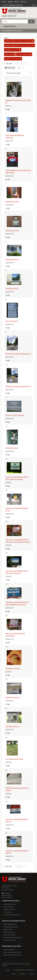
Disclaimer (22, 974)
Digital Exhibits (8, 929)
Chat (23, 2)
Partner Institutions (9, 950)
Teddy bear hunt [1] (12, 288)
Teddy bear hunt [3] (12, 230)
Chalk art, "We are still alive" (15, 415)
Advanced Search (10, 26)
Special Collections (9, 907)
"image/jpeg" (24, 54)
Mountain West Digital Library (12, 952)
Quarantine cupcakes (13, 668)
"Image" (10, 54)
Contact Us (6, 893)
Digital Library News (9, 935)
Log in (34, 5)
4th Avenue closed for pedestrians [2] (18, 354)
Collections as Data (9, 932)
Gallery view (11, 68)
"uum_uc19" (13, 50)
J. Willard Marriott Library (9, 886)
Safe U (14, 974)
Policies (31, 974)
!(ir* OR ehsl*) (13, 59)
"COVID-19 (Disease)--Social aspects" (19, 41)
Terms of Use (7, 912)
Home (4, 2)
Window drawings (12, 448)
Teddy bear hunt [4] (12, 201)
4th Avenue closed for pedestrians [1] (18, 386)
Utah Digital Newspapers (11, 927)
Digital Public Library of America (13, 955)
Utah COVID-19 (9, 16)
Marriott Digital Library (10, 924)
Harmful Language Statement (13, 5)
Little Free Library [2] (13, 697)
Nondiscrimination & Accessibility (23, 970)
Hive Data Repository (10, 940)
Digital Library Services (10, 904)
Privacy (8, 970)
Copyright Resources (10, 909)
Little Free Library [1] (13, 726)
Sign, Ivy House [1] (12, 321)
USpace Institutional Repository (13, 937)
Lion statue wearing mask (14, 759)
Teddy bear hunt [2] (12, 259)
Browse (10, 2)
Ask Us (17, 2)
